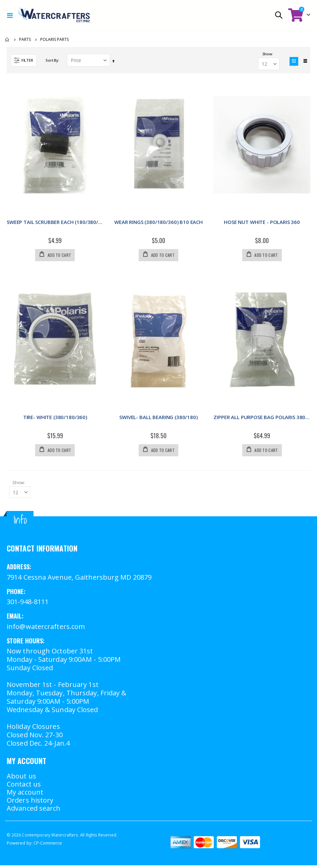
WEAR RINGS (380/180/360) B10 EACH (158, 223)
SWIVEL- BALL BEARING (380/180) (158, 418)
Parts (25, 40)
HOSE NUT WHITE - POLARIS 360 (262, 223)
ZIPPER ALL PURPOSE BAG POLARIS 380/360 (262, 418)
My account (25, 795)
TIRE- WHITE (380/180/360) (55, 418)
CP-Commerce (48, 846)
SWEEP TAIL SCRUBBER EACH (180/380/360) (55, 223)
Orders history (30, 803)
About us (21, 779)
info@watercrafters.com (46, 629)
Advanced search (34, 811)
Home (7, 40)
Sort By (52, 61)
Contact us (24, 787)
